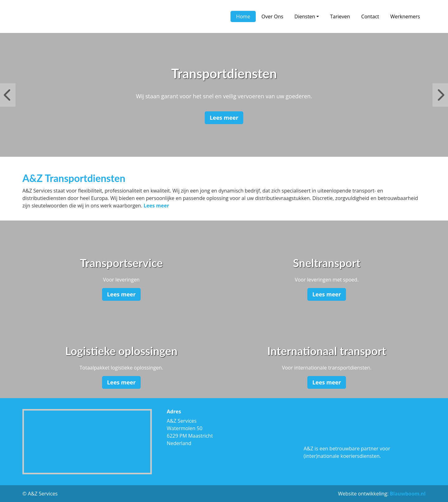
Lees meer (224, 118)
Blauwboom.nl (408, 494)
